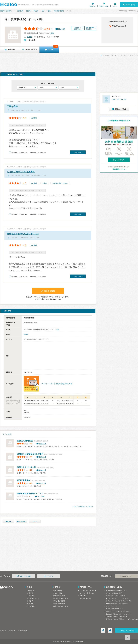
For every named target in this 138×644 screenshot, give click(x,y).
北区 (43, 11)
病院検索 (20, 11)
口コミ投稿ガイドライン (88, 590)
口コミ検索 (31, 596)
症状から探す (58, 593)
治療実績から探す (59, 596)
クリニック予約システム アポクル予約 (119, 601)
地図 (52, 33)
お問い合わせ (23, 630)
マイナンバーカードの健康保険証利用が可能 (57, 384)
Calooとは (93, 6)
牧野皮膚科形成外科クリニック (30, 494)
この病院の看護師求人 (77, 28)
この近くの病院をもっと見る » (83, 507)
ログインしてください (119, 99)
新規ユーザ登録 (104, 6)
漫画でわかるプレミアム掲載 (116, 596)
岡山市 (36, 11)
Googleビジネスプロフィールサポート (119, 614)
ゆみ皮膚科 (30, 454)
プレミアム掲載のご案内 (114, 593)
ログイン (115, 6)
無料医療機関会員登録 (90, 28)
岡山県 (28, 11)
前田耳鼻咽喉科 (24, 480)
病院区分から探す (59, 604)
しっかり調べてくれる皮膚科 (21, 172)
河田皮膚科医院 (59, 11)
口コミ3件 (43, 470)
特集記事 (30, 601)
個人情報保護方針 (86, 598)
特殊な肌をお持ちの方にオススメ (23, 234)
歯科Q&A (30, 604)
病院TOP (8, 522)
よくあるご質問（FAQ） (88, 593)
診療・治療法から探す (61, 606)
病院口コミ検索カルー (7, 11)
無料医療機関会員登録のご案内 (116, 590)
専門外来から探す (59, 601)
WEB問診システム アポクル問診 (117, 604)
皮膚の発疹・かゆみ (61, 183)
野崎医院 (25, 441)
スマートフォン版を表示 (126, 631)
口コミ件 (62, 29)
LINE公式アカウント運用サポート (117, 617)
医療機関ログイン (119, 169)
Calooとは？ (31, 590)
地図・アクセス (22, 522)
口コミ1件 (43, 444)
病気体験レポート (33, 598)
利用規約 (83, 596)
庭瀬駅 (29, 37)
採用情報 (12, 630)
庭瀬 (49, 11)
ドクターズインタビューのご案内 (117, 598)
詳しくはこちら (119, 160)
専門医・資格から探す (61, 598)
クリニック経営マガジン (114, 609)
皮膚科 (34, 118)
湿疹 (45, 183)
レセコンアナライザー (113, 606)
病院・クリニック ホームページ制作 (118, 611)
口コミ (35, 522)
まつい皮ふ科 (27, 467)
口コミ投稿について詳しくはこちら (48, 299)
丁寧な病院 (12, 106)
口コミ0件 (41, 496)
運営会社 (3, 630)
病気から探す (58, 590)
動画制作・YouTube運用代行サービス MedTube (122, 619)
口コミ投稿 (31, 606)
